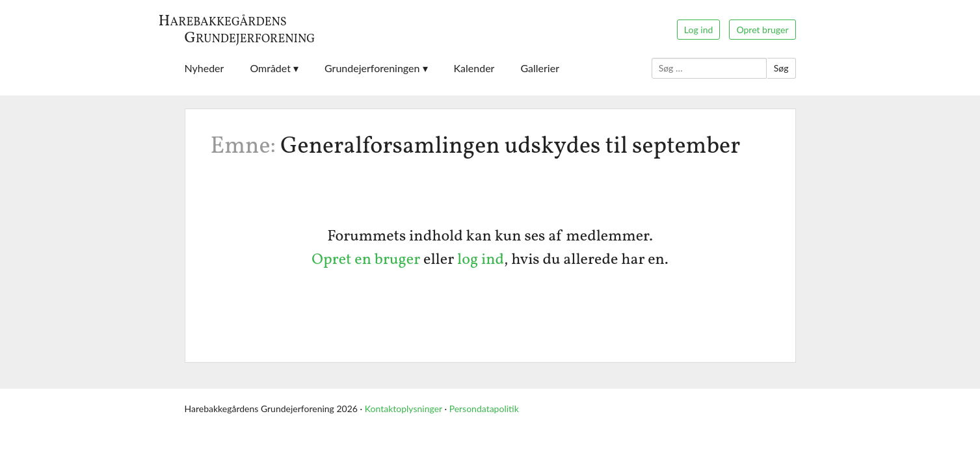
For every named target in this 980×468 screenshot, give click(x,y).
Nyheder (205, 68)
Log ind (698, 30)
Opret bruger (762, 30)
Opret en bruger (366, 260)
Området (270, 68)
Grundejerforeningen (372, 68)
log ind (481, 260)
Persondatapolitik (484, 409)
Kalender (474, 68)
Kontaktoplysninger (404, 409)
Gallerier (540, 68)
